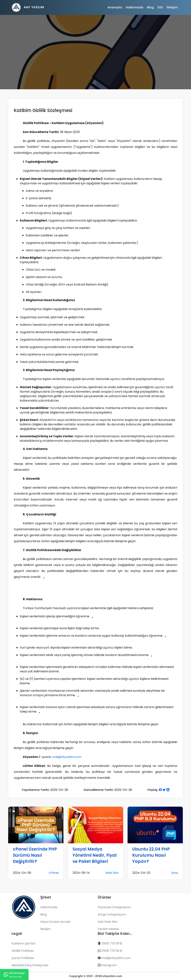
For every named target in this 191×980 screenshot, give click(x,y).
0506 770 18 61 (112, 943)
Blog (150, 7)
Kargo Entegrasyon (112, 914)
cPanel (54, 873)
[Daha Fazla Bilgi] (44, 578)
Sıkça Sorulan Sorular (56, 922)
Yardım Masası (108, 929)
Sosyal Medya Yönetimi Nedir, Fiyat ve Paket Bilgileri (95, 855)
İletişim (172, 7)
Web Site (112, 873)
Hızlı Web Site (108, 922)
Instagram (109, 965)
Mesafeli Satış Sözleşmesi (30, 965)
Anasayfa (115, 7)
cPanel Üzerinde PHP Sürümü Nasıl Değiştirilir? (35, 855)
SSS (160, 7)
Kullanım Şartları (24, 943)
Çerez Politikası (23, 958)
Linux (175, 873)
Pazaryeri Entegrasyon (114, 907)
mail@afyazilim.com (67, 757)
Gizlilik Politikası (23, 951)
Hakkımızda (134, 7)
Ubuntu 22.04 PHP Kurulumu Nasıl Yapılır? (151, 855)
